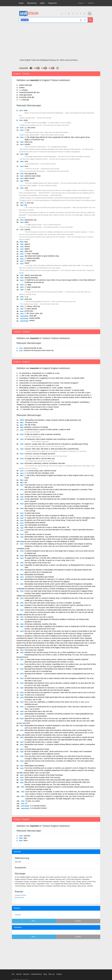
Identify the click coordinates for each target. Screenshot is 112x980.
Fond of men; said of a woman (30, 381)
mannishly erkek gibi (27, 97)
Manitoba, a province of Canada (36, 427)
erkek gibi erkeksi (26, 95)
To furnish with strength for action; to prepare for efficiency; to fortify (49, 515)
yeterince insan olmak (33, 176)
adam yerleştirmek (34, 287)
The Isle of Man (30, 425)
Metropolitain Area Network (34, 766)
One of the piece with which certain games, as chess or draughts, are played (53, 603)
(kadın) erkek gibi (26, 85)
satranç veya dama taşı (33, 275)
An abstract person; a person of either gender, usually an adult (47, 429)
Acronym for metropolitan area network (39, 577)
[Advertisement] (56, 42)
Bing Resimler (20, 897)
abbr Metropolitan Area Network (36, 556)
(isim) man (28, 251)
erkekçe (25, 90)
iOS (13, 974)
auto (26, 480)
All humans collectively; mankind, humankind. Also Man (45, 463)
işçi (28, 130)
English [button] (91, 3)
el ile (26, 161)
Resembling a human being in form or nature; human (39, 407)
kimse (27, 181)
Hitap (29, 285)
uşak (29, 289)
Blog (45, 974)
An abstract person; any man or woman (39, 617)
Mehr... (34, 921)
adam (27, 222)
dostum (27, 246)
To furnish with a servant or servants (38, 534)
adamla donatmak (31, 278)
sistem (27, 263)
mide (26, 154)
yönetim (27, 144)
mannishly (24, 316)
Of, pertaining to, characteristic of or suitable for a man (39, 385)
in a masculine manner (39, 808)
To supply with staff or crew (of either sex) (40, 458)
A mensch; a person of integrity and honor (40, 454)
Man (22, 242)
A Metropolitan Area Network (35, 523)
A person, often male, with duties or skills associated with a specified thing (52, 449)
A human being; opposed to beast (37, 749)
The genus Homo (31, 422)
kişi (26, 205)
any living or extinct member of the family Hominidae (44, 775)
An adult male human (32, 513)
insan (26, 110)
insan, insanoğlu (33, 254)
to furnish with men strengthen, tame (41, 473)
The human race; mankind (34, 650)
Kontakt (59, 974)
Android (19, 974)
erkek (26, 120)
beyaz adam (31, 261)
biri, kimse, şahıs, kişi (35, 313)
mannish (18, 915)
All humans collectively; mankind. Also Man (40, 624)
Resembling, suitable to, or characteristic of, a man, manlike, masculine (45, 388)
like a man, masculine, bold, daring (35, 376)
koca (26, 166)
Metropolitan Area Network (34, 574)
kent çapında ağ (30, 174)
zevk (26, 188)
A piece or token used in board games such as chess (44, 494)
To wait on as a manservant (35, 695)
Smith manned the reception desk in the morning (42, 777)
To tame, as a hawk (33, 801)
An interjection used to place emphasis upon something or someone (49, 439)
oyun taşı (30, 203)
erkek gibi (25, 100)
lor (26, 803)
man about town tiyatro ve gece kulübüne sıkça (42, 256)
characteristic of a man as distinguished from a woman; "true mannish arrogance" (49, 383)
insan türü (28, 299)
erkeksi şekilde (35, 318)
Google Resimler (21, 895)
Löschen (78, 921)
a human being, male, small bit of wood (42, 471)
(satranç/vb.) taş (30, 220)
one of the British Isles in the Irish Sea (38, 711)
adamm (27, 244)
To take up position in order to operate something (42, 434)
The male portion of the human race (38, 563)
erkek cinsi (28, 142)
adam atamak (32, 309)
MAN (22, 420)
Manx (26, 840)
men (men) (31, 128)
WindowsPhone (36, 974)
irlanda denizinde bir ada (33, 348)
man (21, 110)
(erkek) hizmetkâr (33, 258)
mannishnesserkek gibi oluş (29, 92)
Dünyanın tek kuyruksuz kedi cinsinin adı (39, 350)
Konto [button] (81, 3)
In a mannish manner (38, 806)
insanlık (27, 229)
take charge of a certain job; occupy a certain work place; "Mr (47, 527)
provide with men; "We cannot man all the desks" (42, 497)
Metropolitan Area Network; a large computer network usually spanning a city (53, 420)
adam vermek (30, 178)
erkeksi (22, 88)
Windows (26, 974)
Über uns (52, 974)
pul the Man (29, 311)
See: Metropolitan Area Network (36, 525)
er (27, 297)
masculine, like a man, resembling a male (38, 409)
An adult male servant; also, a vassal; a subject (42, 742)
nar (26, 482)
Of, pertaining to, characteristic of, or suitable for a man (39, 373)
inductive (27, 836)
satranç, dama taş (33, 306)
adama (27, 249)
